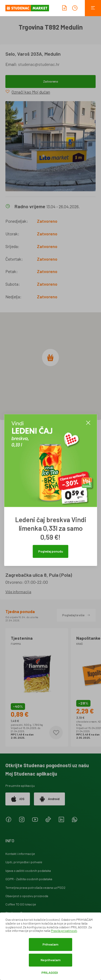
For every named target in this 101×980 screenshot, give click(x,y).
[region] (50, 366)
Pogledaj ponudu (51, 551)
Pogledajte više (76, 615)
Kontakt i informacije (20, 854)
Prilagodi (50, 973)
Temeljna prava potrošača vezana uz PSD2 (35, 887)
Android (49, 799)
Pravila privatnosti (64, 931)
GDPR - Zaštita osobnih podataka (29, 879)
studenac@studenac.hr (39, 64)
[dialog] (50, 946)
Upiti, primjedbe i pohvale (24, 862)
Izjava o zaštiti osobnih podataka (28, 871)
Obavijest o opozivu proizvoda (27, 896)
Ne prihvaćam (51, 960)
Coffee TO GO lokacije (21, 904)
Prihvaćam (50, 944)
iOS (18, 799)
